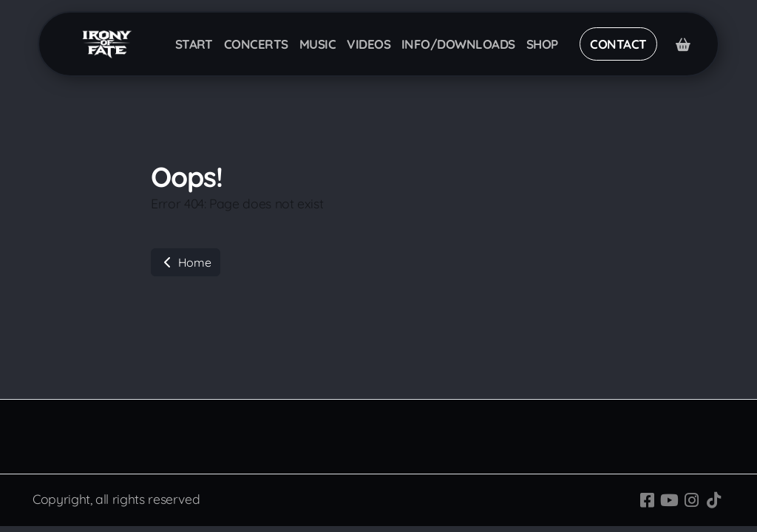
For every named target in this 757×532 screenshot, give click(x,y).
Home (186, 262)
